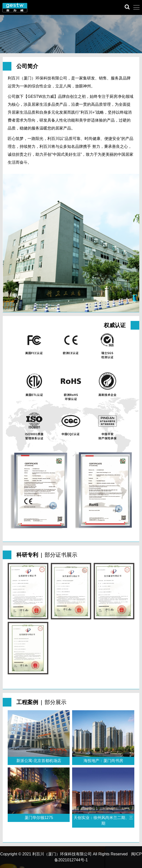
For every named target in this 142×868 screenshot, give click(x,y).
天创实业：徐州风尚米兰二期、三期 (103, 820)
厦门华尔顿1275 (39, 818)
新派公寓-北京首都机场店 (39, 761)
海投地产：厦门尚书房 (103, 761)
